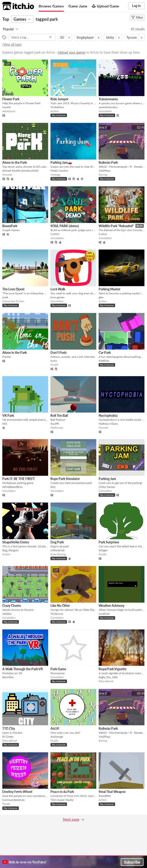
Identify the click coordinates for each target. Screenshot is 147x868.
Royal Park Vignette (113, 669)
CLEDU (55, 234)
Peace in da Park (62, 792)
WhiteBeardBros (12, 487)
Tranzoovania (108, 99)
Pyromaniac (58, 673)
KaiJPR (55, 424)
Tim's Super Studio (62, 800)
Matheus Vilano (108, 424)
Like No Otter (60, 606)
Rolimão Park (108, 162)
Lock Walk (58, 289)
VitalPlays (105, 171)
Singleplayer (85, 37)
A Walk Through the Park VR (23, 669)
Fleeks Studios (59, 171)
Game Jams (78, 6)
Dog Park (57, 542)
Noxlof (7, 107)
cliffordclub (58, 550)
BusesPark (10, 226)
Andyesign (57, 737)
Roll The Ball (59, 415)
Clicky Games (107, 487)
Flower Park (11, 99)
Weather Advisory (112, 606)
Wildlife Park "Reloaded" (116, 226)
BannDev (8, 677)
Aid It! (55, 728)
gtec (101, 297)
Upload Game (106, 6)
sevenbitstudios (108, 107)
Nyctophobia (108, 415)
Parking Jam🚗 (61, 162)
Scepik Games (11, 230)
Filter (137, 17)
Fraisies (7, 357)
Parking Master (109, 289)
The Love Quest (13, 289)
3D (62, 37)
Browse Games (51, 6)
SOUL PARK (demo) (65, 226)
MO (5, 424)
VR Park (8, 415)
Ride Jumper (59, 99)
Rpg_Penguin (10, 550)
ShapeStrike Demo (16, 542)
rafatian (7, 614)
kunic (54, 361)
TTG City (9, 728)
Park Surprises (109, 542)
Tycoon (132, 37)
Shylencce (57, 614)
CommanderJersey (13, 800)
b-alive (103, 234)
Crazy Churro (12, 606)
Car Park (105, 352)
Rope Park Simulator (65, 479)
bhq (53, 487)
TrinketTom (57, 107)
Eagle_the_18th (108, 677)
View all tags (12, 44)
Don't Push (58, 352)
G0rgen (103, 550)
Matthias (104, 361)
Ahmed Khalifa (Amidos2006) (20, 171)
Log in (136, 6)
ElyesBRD (105, 796)
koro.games (57, 297)
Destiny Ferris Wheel (17, 792)
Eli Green (8, 737)
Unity (110, 37)
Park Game (58, 669)
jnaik (5, 297)
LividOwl (104, 614)
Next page (71, 819)
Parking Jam (107, 479)
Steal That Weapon (112, 792)
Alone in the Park (15, 162)
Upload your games (72, 52)
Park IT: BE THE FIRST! (19, 479)
